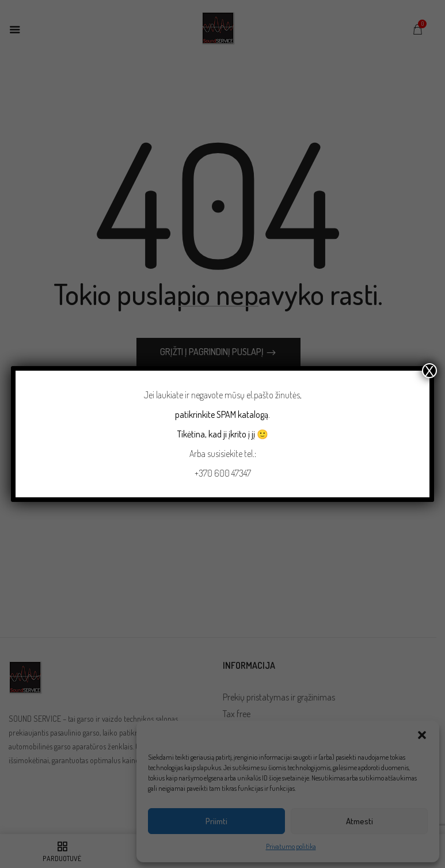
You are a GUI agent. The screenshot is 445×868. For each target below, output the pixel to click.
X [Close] (429, 371)
